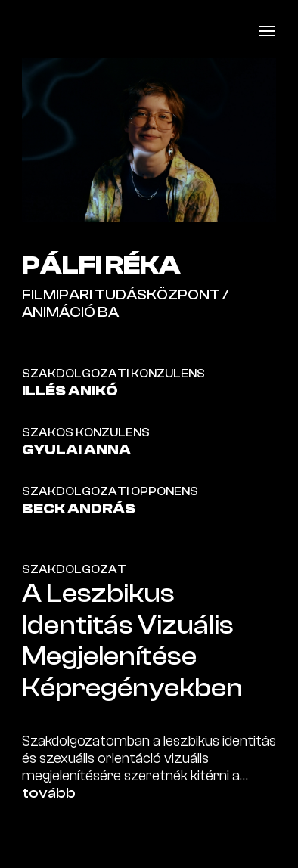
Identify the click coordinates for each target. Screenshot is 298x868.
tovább (49, 793)
